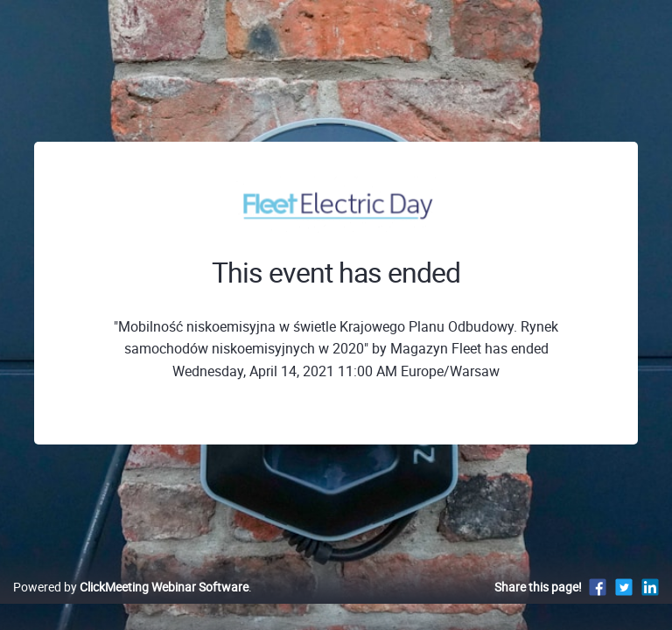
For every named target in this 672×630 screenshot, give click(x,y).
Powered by (131, 587)
